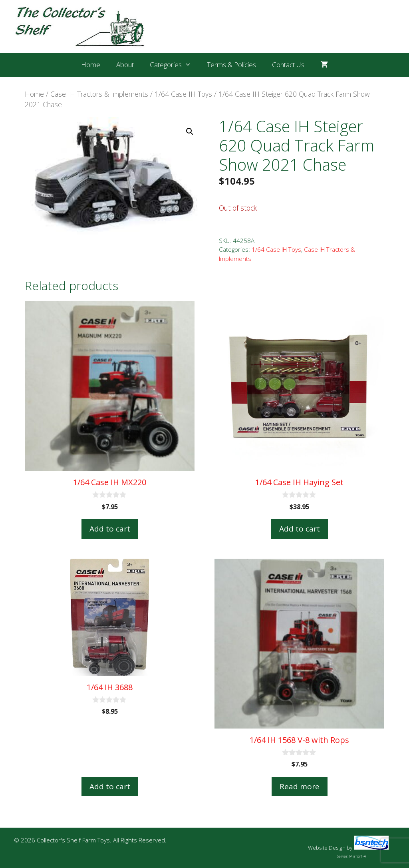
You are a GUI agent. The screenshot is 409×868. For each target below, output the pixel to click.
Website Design (327, 848)
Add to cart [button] (110, 529)
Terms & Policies (231, 65)
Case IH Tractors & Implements (99, 94)
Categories (175, 65)
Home (91, 65)
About (125, 65)
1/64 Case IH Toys (183, 94)
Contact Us (288, 65)
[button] (190, 131)
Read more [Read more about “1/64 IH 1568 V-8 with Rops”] (300, 786)
